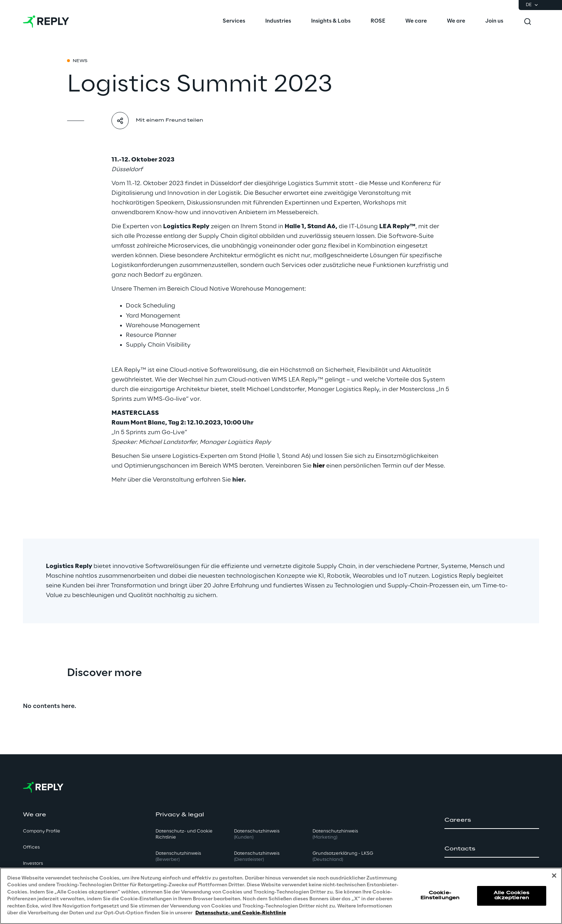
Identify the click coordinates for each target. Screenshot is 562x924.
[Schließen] (554, 876)
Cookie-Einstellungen (440, 895)
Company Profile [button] (42, 831)
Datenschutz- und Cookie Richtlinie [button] (184, 834)
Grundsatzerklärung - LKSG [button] (343, 857)
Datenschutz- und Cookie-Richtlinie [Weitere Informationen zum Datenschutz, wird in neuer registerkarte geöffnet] (241, 913)
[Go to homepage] (46, 22)
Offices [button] (31, 847)
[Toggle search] (528, 22)
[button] (492, 820)
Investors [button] (33, 864)
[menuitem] (234, 22)
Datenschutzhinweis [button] (178, 857)
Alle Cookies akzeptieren (511, 895)
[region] (281, 896)
